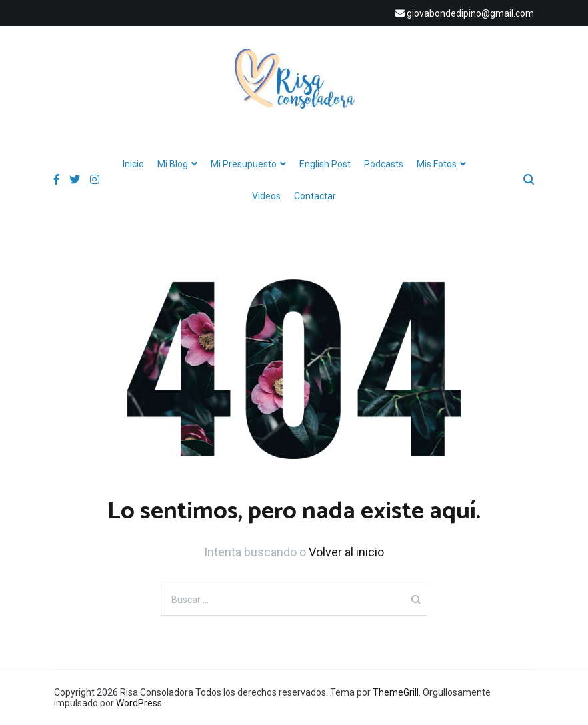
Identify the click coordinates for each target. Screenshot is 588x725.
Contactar (315, 196)
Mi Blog (173, 164)
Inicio (133, 164)
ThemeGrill (396, 692)
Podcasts (384, 164)
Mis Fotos (437, 164)
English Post (325, 164)
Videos (266, 196)
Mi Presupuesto (244, 164)
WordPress (139, 703)
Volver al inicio (346, 552)
